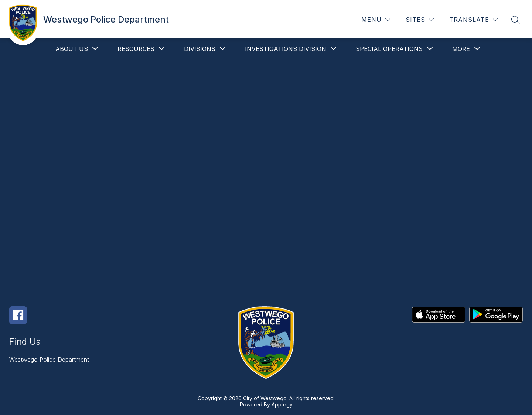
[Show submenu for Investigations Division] (286, 49)
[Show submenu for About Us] (72, 49)
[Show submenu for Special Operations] (389, 49)
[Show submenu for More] (461, 49)
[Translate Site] (473, 20)
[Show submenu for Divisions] (200, 49)
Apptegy (282, 404)
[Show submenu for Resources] (136, 49)
